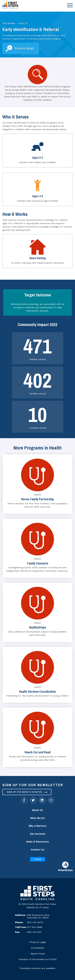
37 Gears (44, 907)
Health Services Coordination (37, 692)
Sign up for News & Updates (27, 792)
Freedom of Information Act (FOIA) (38, 959)
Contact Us (37, 850)
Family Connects (38, 563)
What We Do (37, 818)
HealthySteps (37, 627)
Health (23, 23)
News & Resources (38, 842)
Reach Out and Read (38, 752)
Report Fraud (38, 954)
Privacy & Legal (38, 942)
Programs (9, 23)
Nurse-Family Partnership (38, 499)
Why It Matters (38, 826)
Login (37, 859)
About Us (37, 810)
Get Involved (37, 834)
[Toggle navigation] (69, 5)
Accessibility (37, 948)
